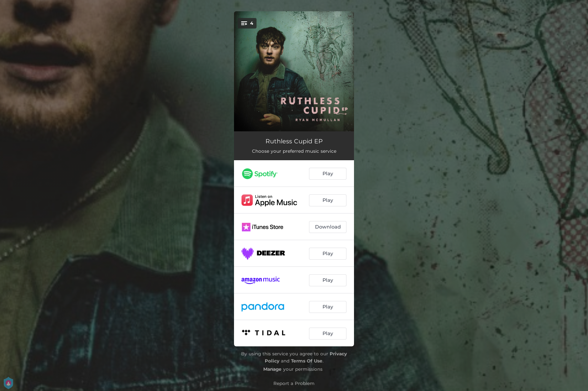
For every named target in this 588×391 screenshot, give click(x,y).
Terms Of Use (307, 361)
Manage (272, 369)
